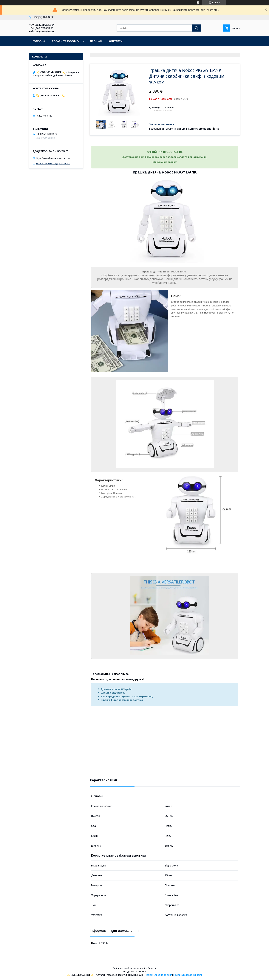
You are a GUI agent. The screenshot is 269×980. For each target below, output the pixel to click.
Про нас (96, 41)
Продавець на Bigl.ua (134, 972)
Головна (39, 41)
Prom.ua (152, 968)
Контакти (116, 41)
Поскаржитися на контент (158, 975)
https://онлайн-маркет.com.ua (53, 158)
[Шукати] (197, 28)
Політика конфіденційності (188, 975)
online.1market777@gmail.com (53, 163)
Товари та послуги (66, 41)
